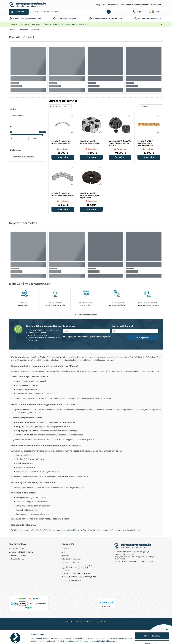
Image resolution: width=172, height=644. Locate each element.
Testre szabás (152, 635)
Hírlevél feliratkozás (17, 549)
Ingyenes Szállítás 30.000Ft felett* (22, 552)
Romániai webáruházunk (71, 580)
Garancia (65, 556)
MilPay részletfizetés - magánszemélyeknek (79, 577)
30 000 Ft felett (18, 19)
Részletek (35, 638)
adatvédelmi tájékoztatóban (90, 337)
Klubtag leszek (142, 338)
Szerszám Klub (113, 5)
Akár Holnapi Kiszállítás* (71, 563)
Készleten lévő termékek (23, 157)
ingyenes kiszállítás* (33, 19)
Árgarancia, (142, 19)
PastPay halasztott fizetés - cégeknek (76, 574)
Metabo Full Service (16, 559)
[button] (63, 157)
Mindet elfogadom (152, 627)
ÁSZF (63, 552)
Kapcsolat (65, 549)
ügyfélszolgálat (70, 19)
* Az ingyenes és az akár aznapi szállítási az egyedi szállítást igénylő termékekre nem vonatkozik (79, 568)
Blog (98, 5)
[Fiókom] (137, 12)
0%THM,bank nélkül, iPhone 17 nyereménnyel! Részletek (64, 24)
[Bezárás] (162, 24)
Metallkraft (19, 116)
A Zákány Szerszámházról (86, 315)
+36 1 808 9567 (157, 5)
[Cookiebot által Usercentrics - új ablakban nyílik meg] (15, 639)
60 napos (96, 19)
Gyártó (13, 109)
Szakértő (60, 19)
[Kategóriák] (19, 12)
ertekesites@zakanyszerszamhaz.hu (135, 5)
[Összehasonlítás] (72, 132)
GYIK (103, 5)
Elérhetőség (16, 150)
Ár (11, 126)
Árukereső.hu (106, 606)
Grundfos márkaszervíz (18, 556)
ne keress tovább (154, 19)
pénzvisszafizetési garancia (111, 19)
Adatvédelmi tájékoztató (71, 559)
